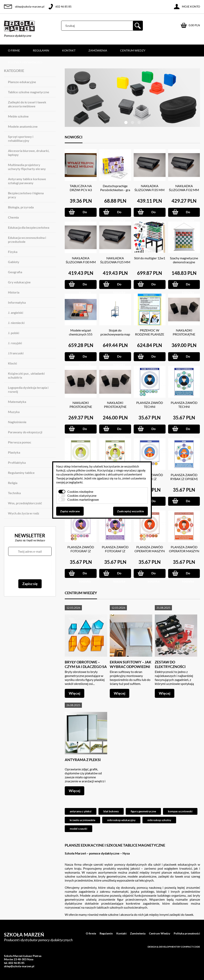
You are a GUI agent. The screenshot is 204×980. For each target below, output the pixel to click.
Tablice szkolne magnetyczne (29, 92)
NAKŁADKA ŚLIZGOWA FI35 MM (150, 188)
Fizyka (13, 252)
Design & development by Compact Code (174, 947)
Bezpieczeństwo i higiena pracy (26, 195)
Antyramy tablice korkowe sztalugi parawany (27, 181)
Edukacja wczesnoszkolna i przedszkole (27, 240)
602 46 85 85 (63, 6)
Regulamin (41, 50)
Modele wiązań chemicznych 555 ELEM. (81, 334)
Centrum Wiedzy (133, 50)
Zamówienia (98, 50)
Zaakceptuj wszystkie (130, 511)
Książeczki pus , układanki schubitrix (26, 375)
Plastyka (14, 452)
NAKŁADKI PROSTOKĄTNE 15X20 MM (115, 407)
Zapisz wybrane (70, 511)
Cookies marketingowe (83, 499)
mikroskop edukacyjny (121, 820)
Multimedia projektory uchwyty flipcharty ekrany (27, 167)
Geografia (15, 272)
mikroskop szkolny (159, 820)
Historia (14, 292)
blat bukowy (111, 811)
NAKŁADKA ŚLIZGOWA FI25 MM (115, 260)
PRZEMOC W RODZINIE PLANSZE (150, 332)
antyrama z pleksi (81, 811)
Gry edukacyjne (19, 282)
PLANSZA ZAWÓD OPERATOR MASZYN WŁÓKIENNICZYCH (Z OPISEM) (184, 553)
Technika (14, 493)
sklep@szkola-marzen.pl (30, 6)
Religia (13, 483)
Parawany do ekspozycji (25, 432)
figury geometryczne (143, 811)
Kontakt (69, 50)
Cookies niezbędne (80, 491)
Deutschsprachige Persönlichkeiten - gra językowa (115, 190)
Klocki (12, 363)
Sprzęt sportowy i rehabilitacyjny (21, 139)
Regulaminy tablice (21, 473)
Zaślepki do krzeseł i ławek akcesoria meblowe (27, 104)
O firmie (14, 50)
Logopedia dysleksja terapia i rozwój (28, 389)
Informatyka (17, 302)
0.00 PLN (194, 25)
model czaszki (78, 829)
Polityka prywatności (25, 62)
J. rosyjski (15, 343)
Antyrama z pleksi (83, 760)
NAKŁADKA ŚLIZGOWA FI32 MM (184, 188)
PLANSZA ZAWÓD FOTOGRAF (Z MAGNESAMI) (81, 551)
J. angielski (16, 313)
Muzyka (14, 412)
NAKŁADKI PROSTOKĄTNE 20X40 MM (184, 334)
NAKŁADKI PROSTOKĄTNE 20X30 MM (81, 407)
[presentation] (30, 568)
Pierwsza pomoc (20, 442)
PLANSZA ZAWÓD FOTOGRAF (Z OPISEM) (115, 551)
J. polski (14, 333)
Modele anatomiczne (23, 126)
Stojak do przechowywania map (115, 332)
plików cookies (86, 470)
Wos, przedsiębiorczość (25, 503)
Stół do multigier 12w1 (150, 258)
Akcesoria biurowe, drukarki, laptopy (29, 153)
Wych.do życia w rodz (24, 513)
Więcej (75, 693)
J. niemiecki (16, 323)
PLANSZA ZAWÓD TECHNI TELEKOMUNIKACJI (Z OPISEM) (184, 409)
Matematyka (17, 402)
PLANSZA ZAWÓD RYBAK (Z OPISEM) (184, 477)
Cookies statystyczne (82, 495)
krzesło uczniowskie (82, 820)
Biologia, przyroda (21, 207)
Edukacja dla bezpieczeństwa (29, 227)
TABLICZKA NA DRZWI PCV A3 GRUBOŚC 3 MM (81, 190)
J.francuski (16, 353)
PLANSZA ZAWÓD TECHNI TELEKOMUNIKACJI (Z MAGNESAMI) (150, 409)
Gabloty (14, 262)
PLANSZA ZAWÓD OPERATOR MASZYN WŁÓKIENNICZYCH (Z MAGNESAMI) (150, 553)
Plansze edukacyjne (22, 82)
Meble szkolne (18, 116)
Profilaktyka (17, 462)
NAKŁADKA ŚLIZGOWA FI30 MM (81, 260)
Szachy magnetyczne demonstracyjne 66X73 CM (184, 262)
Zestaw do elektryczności (170, 664)
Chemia (13, 217)
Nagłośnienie (17, 422)
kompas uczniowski (180, 811)
